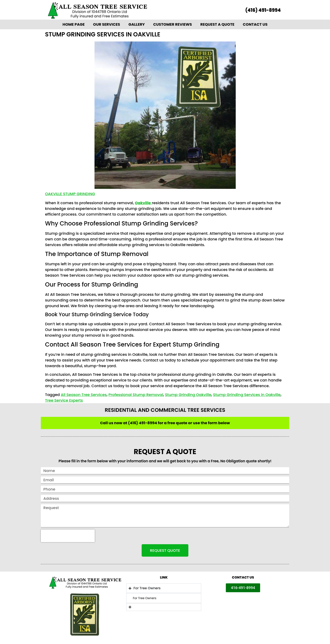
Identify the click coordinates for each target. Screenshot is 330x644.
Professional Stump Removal (136, 395)
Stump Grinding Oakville (188, 395)
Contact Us (255, 24)
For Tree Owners (145, 598)
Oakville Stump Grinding (70, 194)
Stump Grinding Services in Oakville (247, 395)
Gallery (137, 24)
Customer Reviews (173, 24)
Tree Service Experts (64, 400)
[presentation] (68, 536)
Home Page (74, 24)
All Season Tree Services (84, 395)
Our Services (106, 24)
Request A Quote (217, 24)
